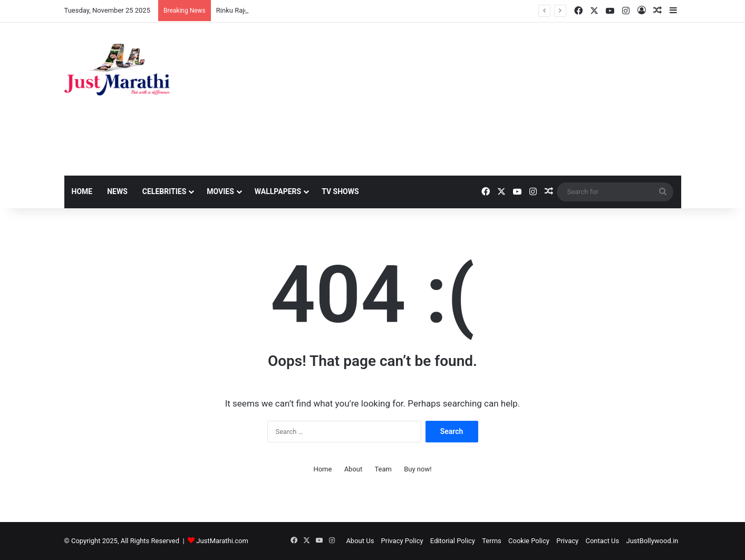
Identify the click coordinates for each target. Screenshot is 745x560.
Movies (220, 191)
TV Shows (340, 191)
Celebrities (165, 191)
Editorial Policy (453, 541)
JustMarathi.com (222, 541)
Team (383, 469)
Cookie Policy (529, 541)
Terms (492, 541)
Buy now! (418, 469)
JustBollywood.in (652, 541)
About (354, 469)
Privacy (567, 541)
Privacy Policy (402, 541)
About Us (360, 541)
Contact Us (602, 541)
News (117, 191)
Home (82, 191)
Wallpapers (278, 191)
